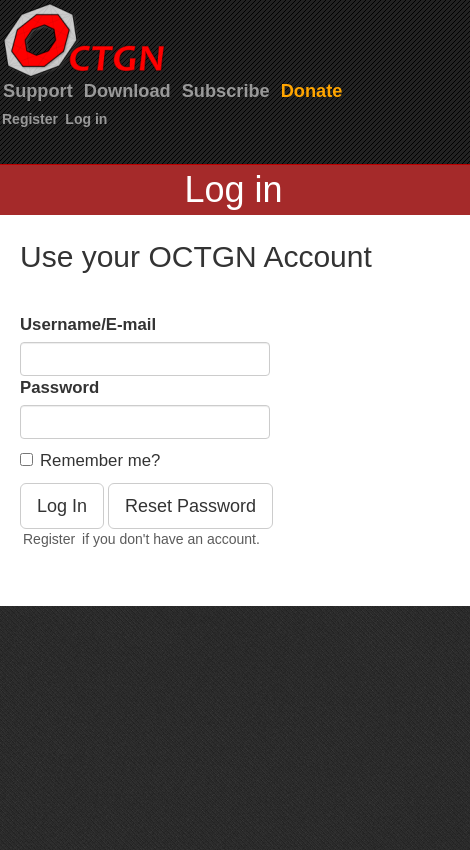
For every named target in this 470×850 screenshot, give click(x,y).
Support (38, 91)
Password (59, 387)
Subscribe (226, 91)
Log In (62, 506)
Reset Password (190, 506)
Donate (312, 91)
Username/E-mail (88, 324)
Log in (86, 119)
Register (30, 119)
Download (127, 91)
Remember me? (90, 460)
